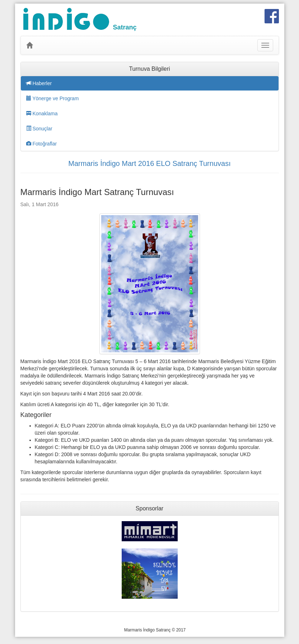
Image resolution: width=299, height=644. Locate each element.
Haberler (39, 83)
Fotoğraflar (42, 144)
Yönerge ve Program (53, 98)
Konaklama (42, 113)
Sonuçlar (39, 129)
